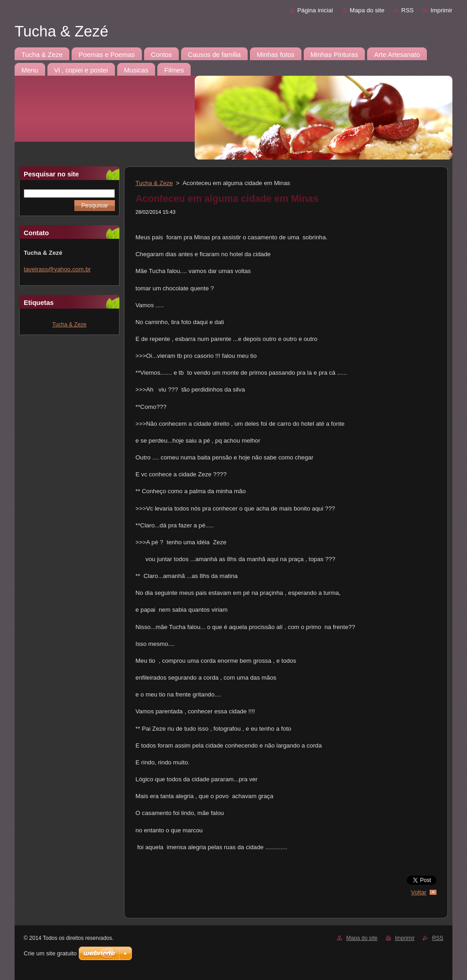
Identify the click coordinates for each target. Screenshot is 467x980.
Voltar (419, 892)
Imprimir (441, 10)
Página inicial (315, 10)
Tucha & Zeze (70, 325)
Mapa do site (367, 10)
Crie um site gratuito (50, 953)
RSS (407, 10)
